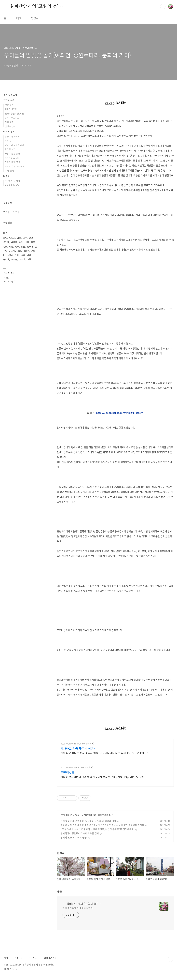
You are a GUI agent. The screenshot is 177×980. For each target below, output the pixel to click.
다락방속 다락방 (12, 185)
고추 (25, 238)
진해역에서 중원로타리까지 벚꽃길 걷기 (80, 836)
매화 (27, 242)
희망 (5, 238)
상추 (17, 246)
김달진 (6, 251)
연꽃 (31, 238)
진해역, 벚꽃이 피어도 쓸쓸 (74, 841)
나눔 (11, 246)
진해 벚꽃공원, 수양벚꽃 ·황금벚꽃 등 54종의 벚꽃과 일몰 (88, 824)
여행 (21, 242)
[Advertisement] (115, 767)
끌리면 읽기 (10, 149)
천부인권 (33, 961)
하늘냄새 (19, 961)
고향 (29, 259)
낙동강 (12, 238)
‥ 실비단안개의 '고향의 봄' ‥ (34, 6)
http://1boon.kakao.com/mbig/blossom (120, 413)
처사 (6, 961)
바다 (29, 255)
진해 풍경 (9, 122)
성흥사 (10, 255)
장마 (13, 251)
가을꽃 (26, 251)
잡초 (19, 238)
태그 (19, 18)
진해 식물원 (10, 126)
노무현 (14, 259)
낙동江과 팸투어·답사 (14, 145)
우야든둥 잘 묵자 (12, 181)
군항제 (6, 242)
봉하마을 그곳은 (12, 158)
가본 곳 (8, 141)
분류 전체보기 (10, 95)
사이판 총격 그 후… (14, 162)
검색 (163, 7)
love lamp (10, 171)
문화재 (6, 259)
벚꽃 (23, 255)
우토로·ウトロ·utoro (14, 166)
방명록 (35, 18)
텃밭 (23, 246)
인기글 (16, 212)
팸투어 (30, 246)
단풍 (33, 251)
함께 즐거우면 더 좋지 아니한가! (78, 911)
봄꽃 (5, 246)
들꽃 (33, 242)
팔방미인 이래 (50, 961)
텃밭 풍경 (9, 105)
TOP (170, 962)
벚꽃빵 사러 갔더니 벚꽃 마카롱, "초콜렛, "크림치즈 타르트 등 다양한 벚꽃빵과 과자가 (102, 828)
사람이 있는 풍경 (12, 154)
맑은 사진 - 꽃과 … (14, 136)
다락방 (7, 176)
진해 (17, 255)
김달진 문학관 (11, 109)
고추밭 (22, 259)
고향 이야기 (67, 818)
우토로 (14, 242)
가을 (19, 251)
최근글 (7, 212)
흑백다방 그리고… (13, 118)
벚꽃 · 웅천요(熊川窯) (86, 818)
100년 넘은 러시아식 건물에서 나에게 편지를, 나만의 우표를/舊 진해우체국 (97, 832)
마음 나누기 (9, 132)
